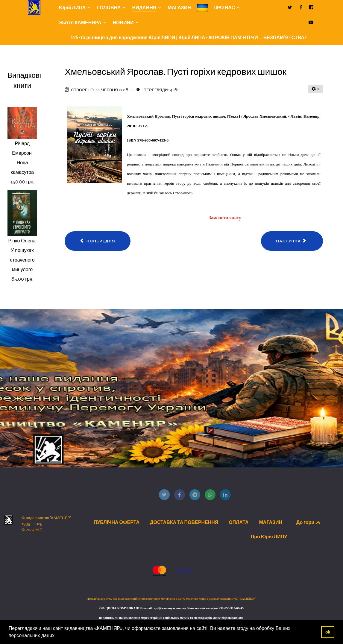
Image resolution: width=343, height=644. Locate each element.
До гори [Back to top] (309, 522)
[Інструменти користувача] (315, 89)
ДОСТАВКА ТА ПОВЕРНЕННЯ (184, 522)
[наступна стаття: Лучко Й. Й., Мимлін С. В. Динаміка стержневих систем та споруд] (292, 241)
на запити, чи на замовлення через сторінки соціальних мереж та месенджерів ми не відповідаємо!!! (171, 618)
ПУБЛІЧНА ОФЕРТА (117, 522)
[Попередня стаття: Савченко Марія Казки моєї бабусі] (98, 241)
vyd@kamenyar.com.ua (170, 608)
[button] (58, 636)
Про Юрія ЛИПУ (269, 537)
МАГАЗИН (271, 522)
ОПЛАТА (239, 522)
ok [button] (328, 632)
